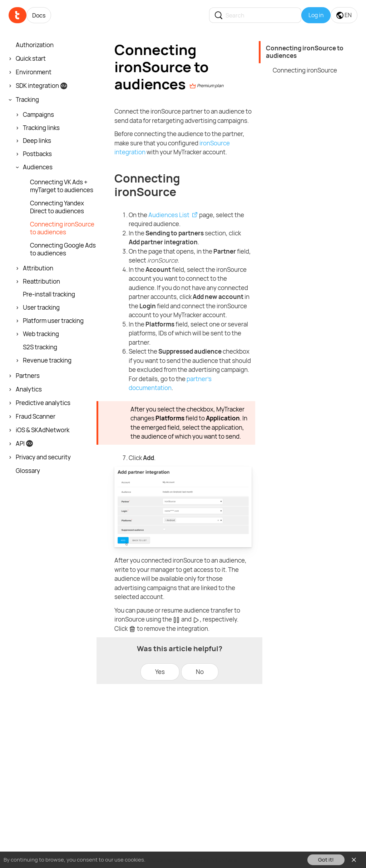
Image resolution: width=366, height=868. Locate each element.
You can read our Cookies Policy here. (192, 860)
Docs (39, 15)
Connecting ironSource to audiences (305, 52)
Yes (160, 672)
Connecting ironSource (305, 70)
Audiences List (169, 215)
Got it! (326, 860)
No (200, 672)
